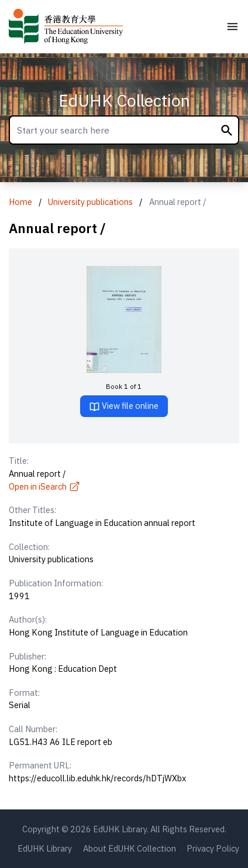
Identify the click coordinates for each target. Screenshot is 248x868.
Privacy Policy (213, 848)
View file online (124, 406)
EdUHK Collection (124, 100)
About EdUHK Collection (130, 848)
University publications (90, 202)
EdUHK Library (45, 848)
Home (20, 202)
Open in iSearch (44, 486)
